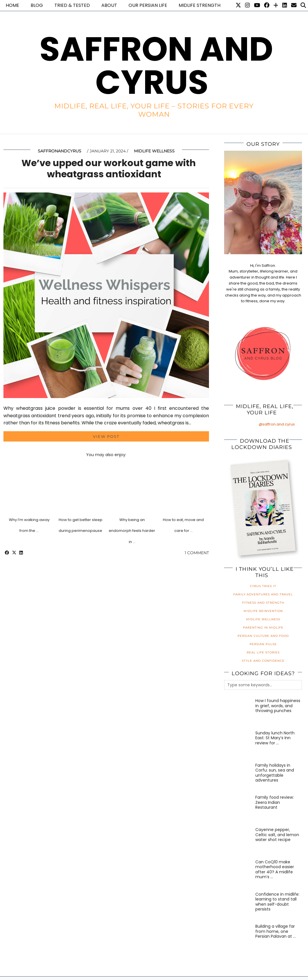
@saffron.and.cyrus (277, 424)
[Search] (303, 5)
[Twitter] (238, 5)
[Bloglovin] (276, 5)
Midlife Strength (200, 5)
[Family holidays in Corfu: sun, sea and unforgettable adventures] (238, 777)
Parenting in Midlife (263, 628)
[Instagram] (247, 5)
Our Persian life (148, 5)
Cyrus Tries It (263, 586)
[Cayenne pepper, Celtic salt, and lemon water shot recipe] (238, 841)
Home (12, 5)
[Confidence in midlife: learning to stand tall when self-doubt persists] (238, 906)
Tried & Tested (72, 5)
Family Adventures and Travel (263, 594)
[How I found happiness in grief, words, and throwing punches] (238, 712)
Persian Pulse (263, 644)
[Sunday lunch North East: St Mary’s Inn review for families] (238, 745)
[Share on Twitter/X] (14, 553)
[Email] (294, 5)
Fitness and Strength (263, 603)
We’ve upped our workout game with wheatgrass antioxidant (109, 168)
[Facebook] (267, 5)
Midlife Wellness (154, 151)
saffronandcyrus (60, 151)
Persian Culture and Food (263, 636)
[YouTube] (257, 5)
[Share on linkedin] (21, 553)
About (109, 5)
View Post (106, 436)
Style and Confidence (263, 661)
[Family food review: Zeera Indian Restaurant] (238, 809)
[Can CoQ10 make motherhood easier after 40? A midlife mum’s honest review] (238, 874)
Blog (37, 5)
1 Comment (197, 553)
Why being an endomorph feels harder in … (132, 531)
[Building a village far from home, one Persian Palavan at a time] (238, 938)
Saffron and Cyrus (156, 66)
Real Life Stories (263, 652)
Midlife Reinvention (263, 611)
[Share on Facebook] (7, 553)
